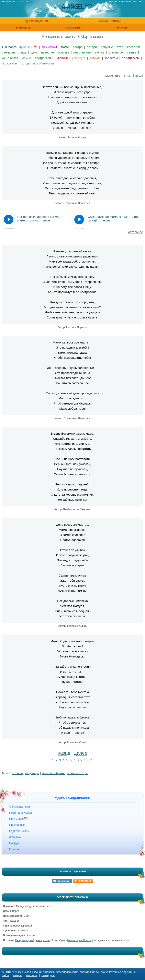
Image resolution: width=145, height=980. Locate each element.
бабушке (107, 47)
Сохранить (63, 881)
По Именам (18, 819)
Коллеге (14, 849)
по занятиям (131, 58)
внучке (100, 52)
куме (34, 52)
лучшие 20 (27, 47)
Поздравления (9, 1)
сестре (78, 47)
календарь (23, 28)
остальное (9, 63)
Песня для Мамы (20, 813)
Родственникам (19, 831)
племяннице (82, 52)
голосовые (73, 28)
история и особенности (37, 63)
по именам (49, 47)
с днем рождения (36, 21)
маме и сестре (78, 773)
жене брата (10, 58)
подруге (80, 58)
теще (23, 52)
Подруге (15, 843)
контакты (32, 975)
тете (120, 47)
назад (64, 753)
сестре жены (44, 58)
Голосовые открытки (120, 1)
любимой (64, 58)
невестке (47, 52)
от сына (17, 773)
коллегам (111, 58)
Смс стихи (138, 1)
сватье (132, 52)
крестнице (116, 52)
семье (26, 58)
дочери (92, 47)
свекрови (8, 52)
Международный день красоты (33, 940)
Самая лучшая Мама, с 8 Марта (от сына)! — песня (113, 219)
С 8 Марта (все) (20, 807)
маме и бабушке (53, 773)
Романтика (23, 1)
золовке (64, 52)
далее (81, 753)
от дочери (32, 773)
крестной (134, 47)
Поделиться (84, 881)
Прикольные (17, 825)
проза (139, 76)
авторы (18, 975)
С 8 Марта (9, 47)
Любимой (15, 837)
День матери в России (79, 940)
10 (86, 760)
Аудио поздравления (72, 798)
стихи (128, 76)
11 (91, 760)
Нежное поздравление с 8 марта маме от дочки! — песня (40, 219)
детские (95, 58)
